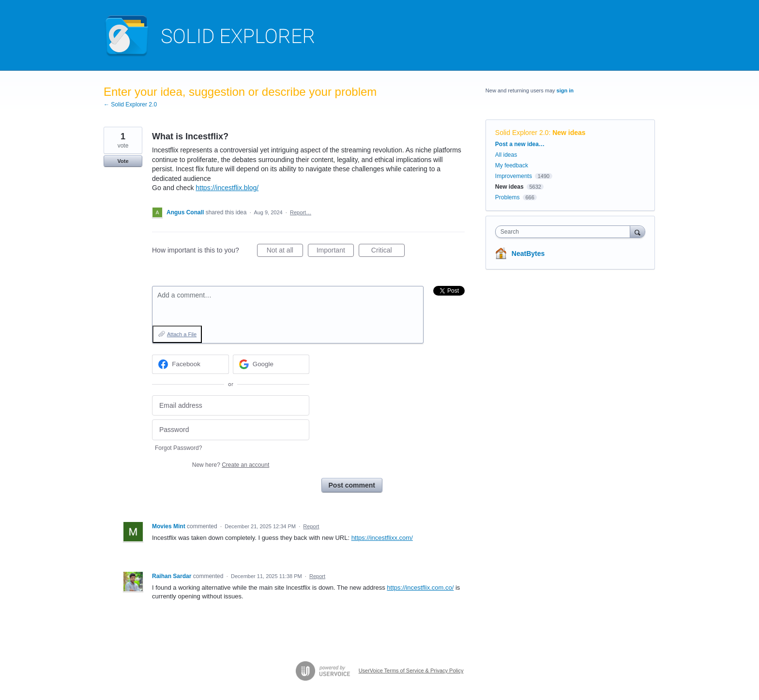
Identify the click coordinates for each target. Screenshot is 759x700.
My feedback (512, 165)
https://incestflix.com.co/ (420, 588)
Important (335, 252)
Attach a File (182, 334)
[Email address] (231, 406)
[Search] (638, 231)
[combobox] (565, 232)
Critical (388, 252)
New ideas (569, 133)
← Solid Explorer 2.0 (130, 104)
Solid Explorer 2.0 (522, 133)
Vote (123, 161)
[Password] (231, 430)
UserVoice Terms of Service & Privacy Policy (411, 670)
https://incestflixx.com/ (382, 538)
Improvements (514, 176)
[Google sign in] (271, 364)
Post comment (352, 485)
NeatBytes (528, 253)
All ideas (506, 155)
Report (311, 526)
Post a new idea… (520, 144)
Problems (508, 197)
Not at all (285, 252)
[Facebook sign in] (190, 364)
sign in (565, 90)
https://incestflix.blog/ (227, 188)
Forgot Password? (178, 448)
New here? (231, 465)
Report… (301, 212)
